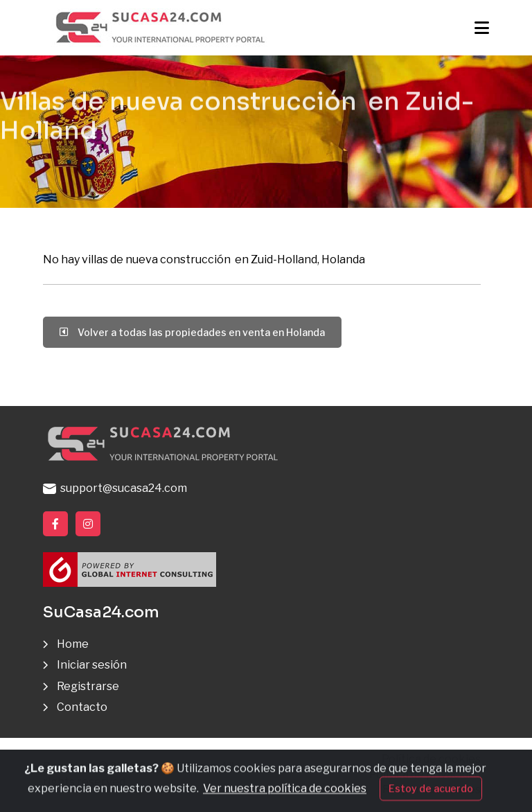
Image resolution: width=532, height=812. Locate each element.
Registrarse (88, 686)
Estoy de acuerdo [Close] (431, 798)
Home (73, 644)
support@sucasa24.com (115, 488)
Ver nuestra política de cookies (285, 798)
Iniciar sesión (92, 665)
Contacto (82, 707)
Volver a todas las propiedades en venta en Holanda (192, 332)
